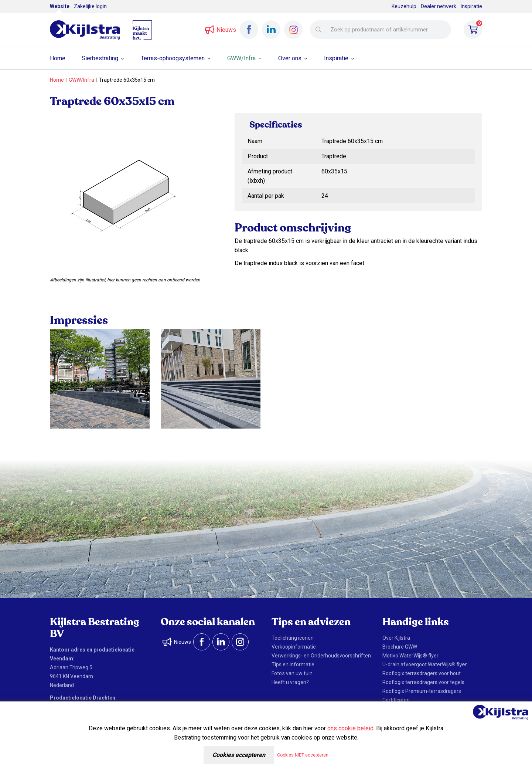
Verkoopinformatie (294, 647)
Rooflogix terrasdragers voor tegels (423, 682)
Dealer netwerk (439, 6)
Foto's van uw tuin (292, 673)
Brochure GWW (400, 647)
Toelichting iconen (293, 638)
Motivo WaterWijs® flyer (410, 656)
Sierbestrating (100, 58)
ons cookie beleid (350, 728)
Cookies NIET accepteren (303, 755)
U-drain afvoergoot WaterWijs (425, 664)
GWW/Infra (241, 58)
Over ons (290, 58)
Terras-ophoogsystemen (173, 58)
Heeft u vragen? (290, 682)
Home (58, 58)
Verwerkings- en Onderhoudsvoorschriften (321, 656)
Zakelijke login (90, 6)
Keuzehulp (404, 6)
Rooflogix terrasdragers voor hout (422, 673)
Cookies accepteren (239, 755)
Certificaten (396, 700)
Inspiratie (471, 6)
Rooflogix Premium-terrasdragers (422, 691)
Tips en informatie (293, 664)
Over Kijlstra (396, 638)
